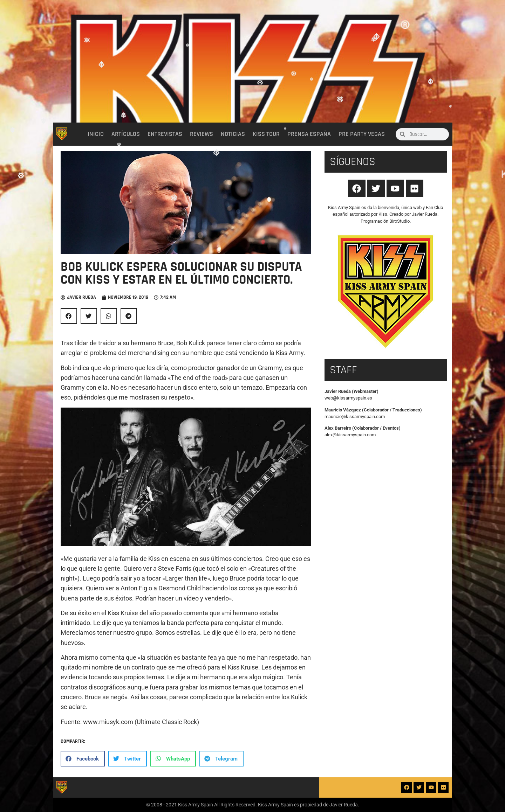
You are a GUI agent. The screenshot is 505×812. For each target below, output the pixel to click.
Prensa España (309, 134)
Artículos (126, 134)
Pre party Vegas (362, 134)
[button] (69, 316)
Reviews (202, 134)
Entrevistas (165, 134)
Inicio (96, 134)
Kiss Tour (266, 134)
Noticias (233, 134)
